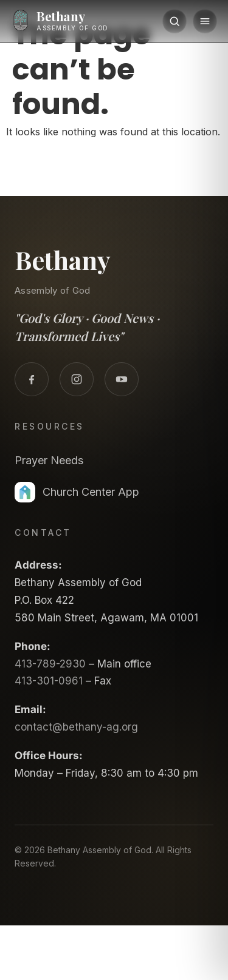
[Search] (174, 21)
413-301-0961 (49, 681)
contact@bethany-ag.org (76, 727)
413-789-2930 (50, 664)
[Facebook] (32, 379)
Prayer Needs (49, 460)
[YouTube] (122, 379)
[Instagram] (77, 379)
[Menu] (205, 21)
